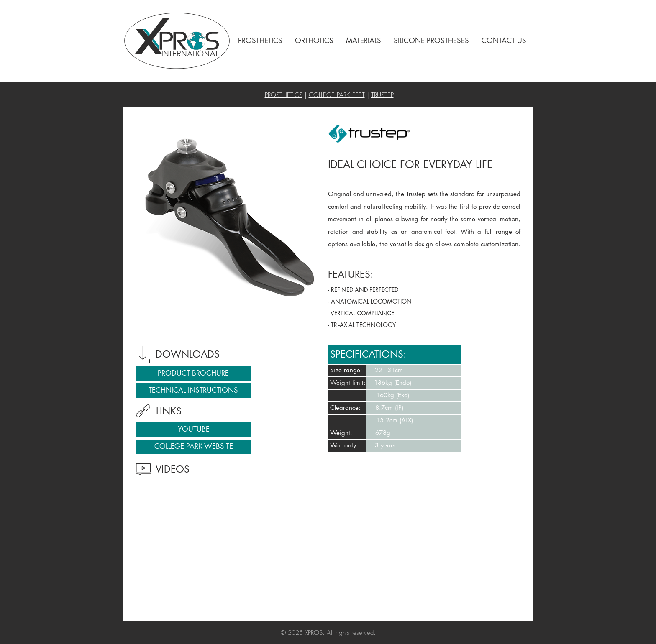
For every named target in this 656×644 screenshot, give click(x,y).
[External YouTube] (229, 548)
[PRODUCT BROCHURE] (193, 373)
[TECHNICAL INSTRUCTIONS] (193, 391)
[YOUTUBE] (193, 429)
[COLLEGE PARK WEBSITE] (193, 447)
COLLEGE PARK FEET (337, 95)
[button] (260, 41)
